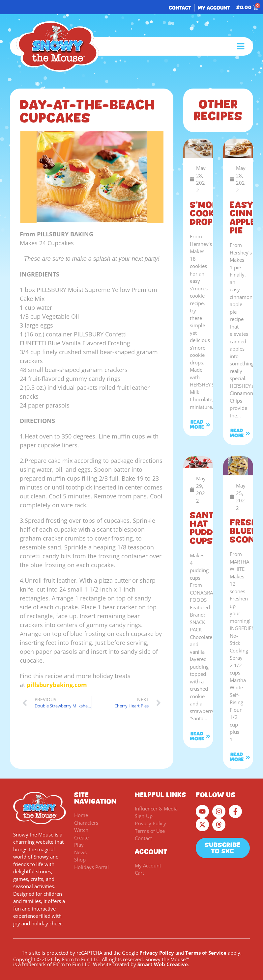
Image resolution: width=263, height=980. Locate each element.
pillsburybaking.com (57, 685)
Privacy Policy (157, 953)
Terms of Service (206, 953)
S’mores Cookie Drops (209, 213)
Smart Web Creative (163, 964)
